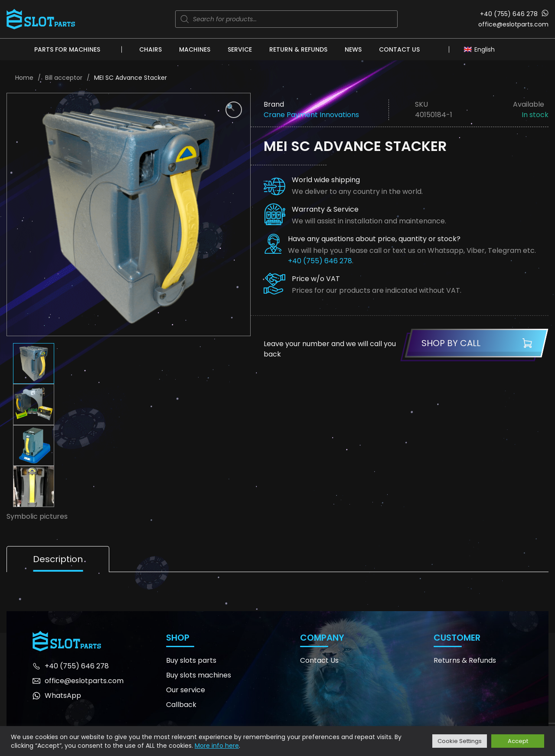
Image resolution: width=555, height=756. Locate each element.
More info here (217, 746)
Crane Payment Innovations (311, 115)
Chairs (150, 49)
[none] (482, 49)
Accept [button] (518, 741)
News (353, 49)
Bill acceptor (64, 78)
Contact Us (399, 49)
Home (24, 78)
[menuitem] (482, 49)
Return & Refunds (298, 49)
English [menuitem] (485, 49)
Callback (181, 705)
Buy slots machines (199, 675)
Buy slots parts (191, 660)
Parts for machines (67, 49)
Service (240, 49)
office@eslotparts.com (513, 24)
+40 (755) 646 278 (509, 14)
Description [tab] (58, 559)
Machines (195, 49)
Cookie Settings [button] (460, 741)
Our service (186, 690)
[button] (234, 110)
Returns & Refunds (465, 660)
